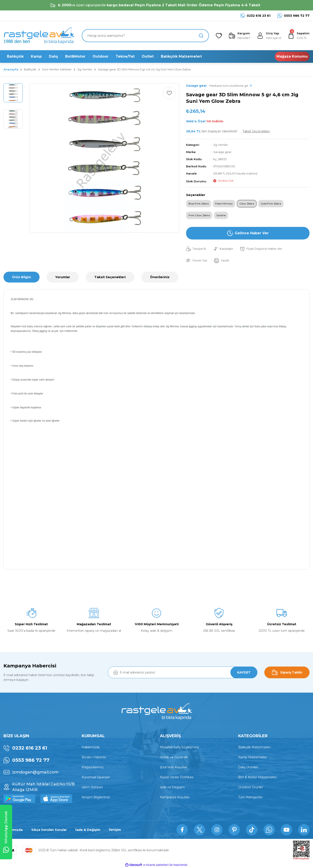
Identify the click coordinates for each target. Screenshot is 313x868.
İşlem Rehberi (92, 787)
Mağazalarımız (93, 767)
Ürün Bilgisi (22, 277)
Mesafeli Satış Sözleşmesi (179, 747)
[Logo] (39, 36)
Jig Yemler (221, 145)
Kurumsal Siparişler (96, 777)
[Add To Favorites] (169, 93)
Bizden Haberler (94, 757)
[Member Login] (269, 36)
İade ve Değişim (172, 787)
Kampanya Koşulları (175, 797)
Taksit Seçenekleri (110, 277)
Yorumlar (63, 277)
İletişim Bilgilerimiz (96, 797)
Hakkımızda (91, 747)
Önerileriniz (160, 277)
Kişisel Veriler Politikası (177, 777)
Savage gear (222, 152)
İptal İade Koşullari (174, 767)
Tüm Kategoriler (251, 797)
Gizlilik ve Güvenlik (174, 757)
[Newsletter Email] (183, 672)
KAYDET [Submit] (244, 672)
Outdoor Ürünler (251, 787)
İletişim (115, 830)
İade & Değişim (88, 830)
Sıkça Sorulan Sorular (49, 830)
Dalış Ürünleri (248, 767)
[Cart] (299, 36)
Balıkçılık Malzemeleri (254, 747)
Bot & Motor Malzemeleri (257, 777)
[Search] (145, 36)
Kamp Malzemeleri (253, 757)
